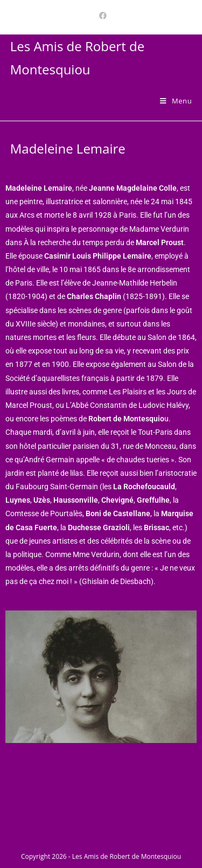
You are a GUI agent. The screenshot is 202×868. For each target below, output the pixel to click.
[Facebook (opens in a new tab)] (101, 16)
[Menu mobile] (176, 101)
